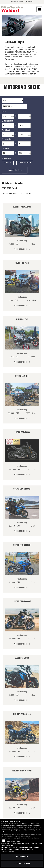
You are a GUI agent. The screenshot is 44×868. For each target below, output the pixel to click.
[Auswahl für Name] (13, 101)
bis (16, 116)
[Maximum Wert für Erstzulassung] (24, 125)
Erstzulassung (7, 121)
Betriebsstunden (9, 139)
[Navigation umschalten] (39, 9)
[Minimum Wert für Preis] (8, 116)
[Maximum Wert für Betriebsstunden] (24, 144)
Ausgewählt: (7, 158)
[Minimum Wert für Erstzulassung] (8, 125)
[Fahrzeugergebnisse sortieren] (16, 194)
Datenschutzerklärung (31, 831)
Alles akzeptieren (22, 864)
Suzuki (8, 163)
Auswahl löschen (15, 170)
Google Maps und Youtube (14, 841)
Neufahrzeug (25, 163)
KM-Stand (6, 130)
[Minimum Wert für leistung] (8, 153)
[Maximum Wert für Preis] (24, 116)
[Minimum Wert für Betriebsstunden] (8, 144)
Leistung (5, 148)
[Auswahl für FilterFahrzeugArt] (14, 106)
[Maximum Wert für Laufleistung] (24, 135)
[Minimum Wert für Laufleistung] (8, 135)
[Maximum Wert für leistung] (24, 153)
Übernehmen (22, 857)
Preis (4, 112)
